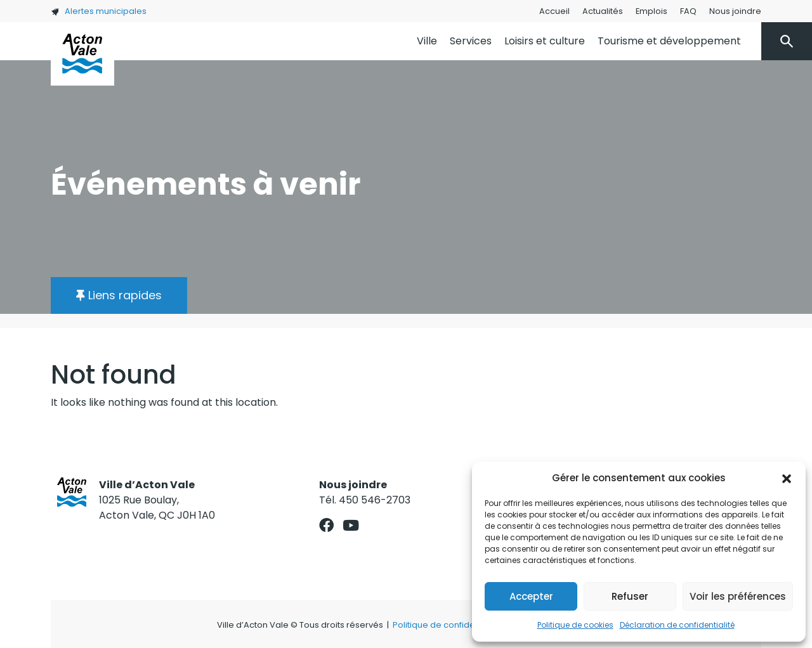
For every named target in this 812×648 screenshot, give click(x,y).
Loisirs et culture (545, 41)
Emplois (652, 11)
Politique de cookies (575, 625)
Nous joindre (735, 11)
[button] (787, 478)
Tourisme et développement (669, 41)
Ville (427, 41)
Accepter (531, 596)
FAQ (688, 11)
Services (471, 41)
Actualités (603, 11)
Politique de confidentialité (448, 625)
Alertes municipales (99, 11)
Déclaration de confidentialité (677, 625)
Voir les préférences (738, 596)
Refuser (630, 596)
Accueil (554, 11)
